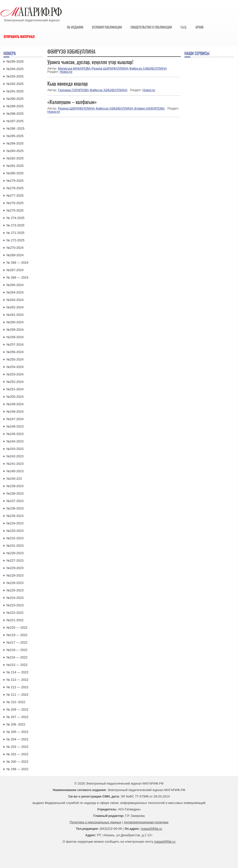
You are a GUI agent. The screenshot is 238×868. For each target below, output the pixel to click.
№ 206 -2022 (16, 724)
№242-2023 (15, 456)
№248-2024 (15, 412)
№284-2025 (15, 143)
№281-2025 (15, 166)
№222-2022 (15, 613)
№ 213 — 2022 (17, 680)
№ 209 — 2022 (17, 709)
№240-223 (14, 479)
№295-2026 (15, 61)
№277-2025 (15, 196)
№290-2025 (15, 99)
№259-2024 (15, 330)
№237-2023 (15, 501)
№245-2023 (15, 434)
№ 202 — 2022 (17, 754)
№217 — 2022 (17, 642)
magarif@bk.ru (151, 829)
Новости (66, 72)
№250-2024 (15, 397)
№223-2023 (15, 605)
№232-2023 (15, 538)
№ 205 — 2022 (17, 732)
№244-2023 (15, 441)
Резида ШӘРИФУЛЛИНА (76, 108)
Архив (199, 27)
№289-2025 (15, 106)
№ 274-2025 (15, 218)
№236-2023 (15, 508)
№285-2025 (15, 136)
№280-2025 (15, 173)
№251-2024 (15, 389)
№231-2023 (15, 546)
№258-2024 (15, 337)
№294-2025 (15, 69)
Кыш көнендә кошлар (68, 83)
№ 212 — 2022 (17, 687)
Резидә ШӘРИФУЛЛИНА (110, 68)
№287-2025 (15, 121)
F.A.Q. (184, 27)
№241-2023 (15, 464)
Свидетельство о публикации (151, 27)
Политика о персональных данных (95, 822)
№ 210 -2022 (16, 702)
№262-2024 (15, 307)
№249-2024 (15, 404)
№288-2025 (15, 114)
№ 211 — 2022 (17, 695)
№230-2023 (15, 553)
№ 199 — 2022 (17, 769)
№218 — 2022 (17, 650)
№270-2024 (15, 248)
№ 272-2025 (15, 240)
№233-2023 (15, 531)
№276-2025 (15, 203)
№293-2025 (15, 76)
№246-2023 (15, 426)
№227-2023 (15, 561)
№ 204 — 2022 (17, 739)
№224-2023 (15, 598)
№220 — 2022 (17, 628)
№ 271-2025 (15, 233)
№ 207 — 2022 (17, 717)
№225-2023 (15, 590)
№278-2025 (15, 188)
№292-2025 (15, 84)
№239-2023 (15, 486)
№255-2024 (15, 359)
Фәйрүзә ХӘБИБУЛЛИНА (148, 68)
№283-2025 (15, 151)
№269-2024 (15, 255)
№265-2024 (15, 285)
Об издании (75, 27)
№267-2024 (15, 270)
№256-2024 (15, 352)
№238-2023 (15, 493)
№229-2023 (15, 568)
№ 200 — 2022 (17, 762)
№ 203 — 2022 (17, 747)
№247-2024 (15, 419)
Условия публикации (107, 27)
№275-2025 (15, 210)
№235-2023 (15, 516)
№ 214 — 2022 (17, 672)
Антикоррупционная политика (146, 822)
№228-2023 (15, 575)
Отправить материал (19, 36)
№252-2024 (15, 382)
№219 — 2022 (17, 635)
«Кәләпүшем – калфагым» (72, 102)
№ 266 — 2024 (17, 277)
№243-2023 (15, 449)
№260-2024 (15, 322)
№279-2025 (15, 181)
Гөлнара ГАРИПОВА (73, 90)
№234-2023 (15, 523)
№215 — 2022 (17, 665)
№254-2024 (15, 367)
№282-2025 (15, 158)
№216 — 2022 (17, 657)
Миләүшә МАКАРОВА (74, 68)
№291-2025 (15, 91)
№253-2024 (15, 374)
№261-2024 (15, 315)
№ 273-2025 (15, 225)
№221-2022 (15, 620)
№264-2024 (15, 292)
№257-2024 (15, 344)
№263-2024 (15, 300)
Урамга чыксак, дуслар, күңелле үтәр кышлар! (90, 62)
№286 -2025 (15, 128)
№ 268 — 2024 (17, 263)
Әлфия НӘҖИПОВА (149, 108)
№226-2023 (15, 583)
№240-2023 (15, 471)
